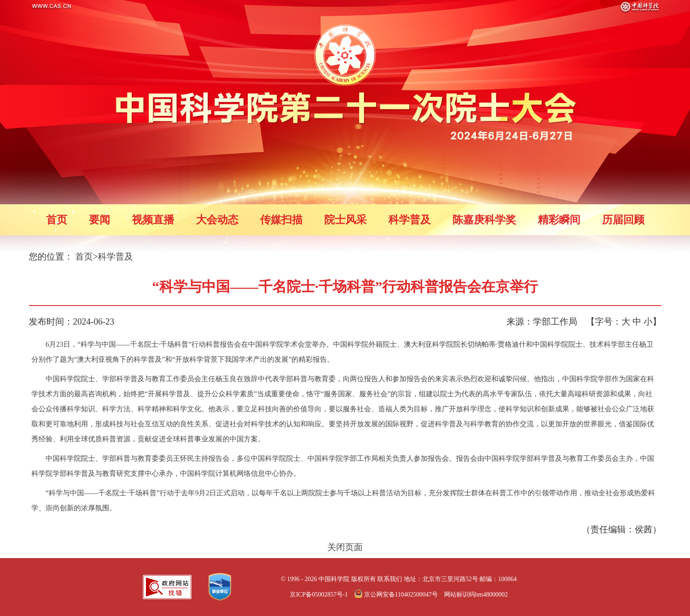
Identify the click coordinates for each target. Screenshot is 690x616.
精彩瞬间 (559, 220)
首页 (57, 220)
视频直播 (153, 220)
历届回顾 (623, 220)
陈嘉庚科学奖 (484, 220)
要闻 (100, 220)
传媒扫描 (281, 220)
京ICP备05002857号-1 (319, 595)
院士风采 (345, 220)
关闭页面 (345, 547)
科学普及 (410, 220)
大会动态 (217, 220)
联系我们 (390, 579)
